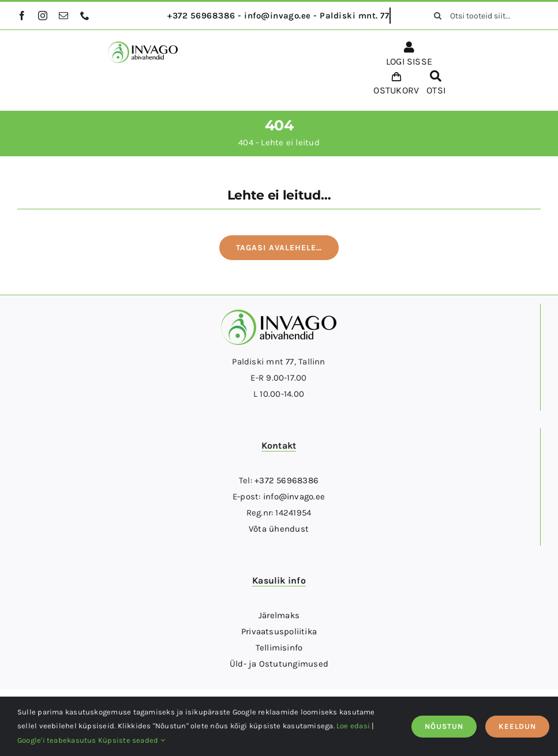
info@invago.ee (294, 497)
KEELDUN (517, 726)
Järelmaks (279, 615)
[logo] (143, 46)
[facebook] (22, 16)
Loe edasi (353, 726)
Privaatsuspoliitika (279, 631)
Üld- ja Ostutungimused (279, 664)
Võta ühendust (279, 529)
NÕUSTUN (444, 726)
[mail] (63, 16)
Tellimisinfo (279, 648)
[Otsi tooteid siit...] (483, 16)
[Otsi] (437, 16)
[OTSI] (436, 85)
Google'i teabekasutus (57, 740)
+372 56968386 (287, 480)
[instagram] (43, 16)
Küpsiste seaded (132, 740)
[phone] (85, 16)
